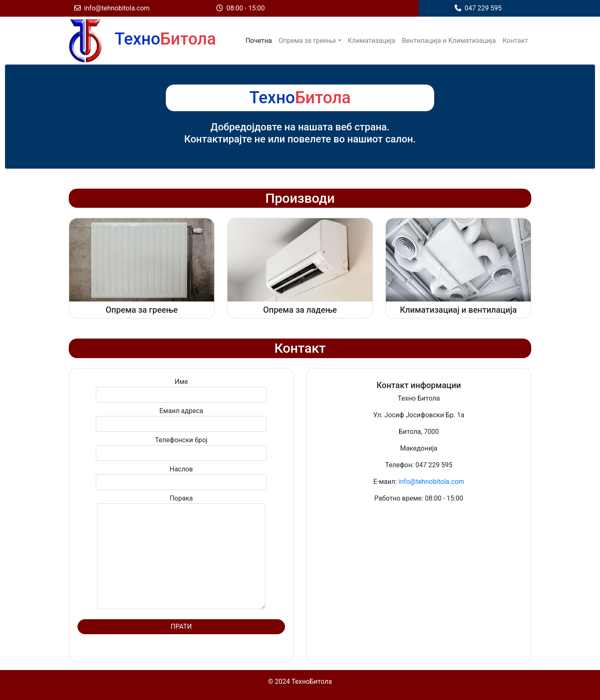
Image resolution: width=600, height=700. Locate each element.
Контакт (515, 41)
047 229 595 (478, 8)
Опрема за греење (307, 41)
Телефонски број (181, 448)
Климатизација (372, 41)
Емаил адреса (181, 419)
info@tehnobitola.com (112, 8)
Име (181, 390)
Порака (181, 552)
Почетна (259, 41)
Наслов (181, 478)
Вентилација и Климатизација (449, 41)
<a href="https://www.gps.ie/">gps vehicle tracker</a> (419, 581)
